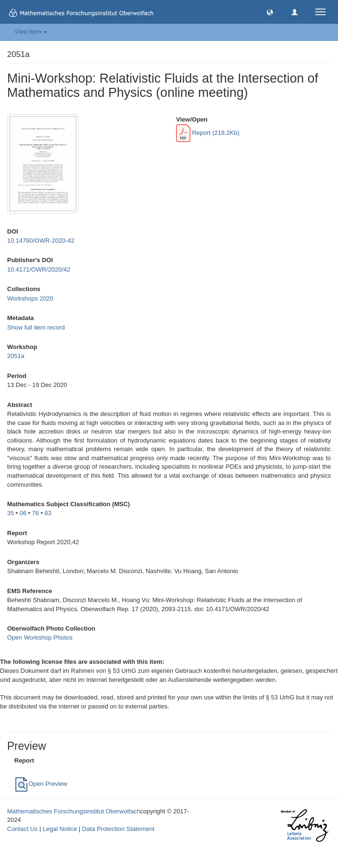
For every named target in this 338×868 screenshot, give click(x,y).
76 (36, 513)
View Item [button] (31, 32)
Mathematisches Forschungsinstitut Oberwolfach (74, 811)
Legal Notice (60, 829)
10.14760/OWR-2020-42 (41, 241)
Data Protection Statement (118, 829)
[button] (270, 12)
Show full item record (36, 327)
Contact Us (22, 829)
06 (23, 513)
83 (48, 513)
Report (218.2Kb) (208, 133)
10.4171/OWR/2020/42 (39, 269)
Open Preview (41, 784)
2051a (16, 356)
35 (10, 513)
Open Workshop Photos (40, 637)
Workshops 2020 (30, 298)
